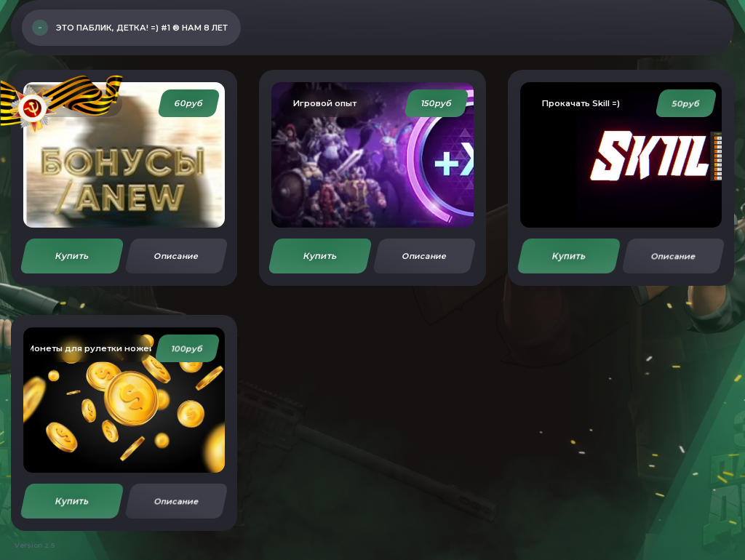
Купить (72, 256)
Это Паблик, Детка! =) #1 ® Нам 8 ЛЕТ (142, 28)
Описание (176, 256)
